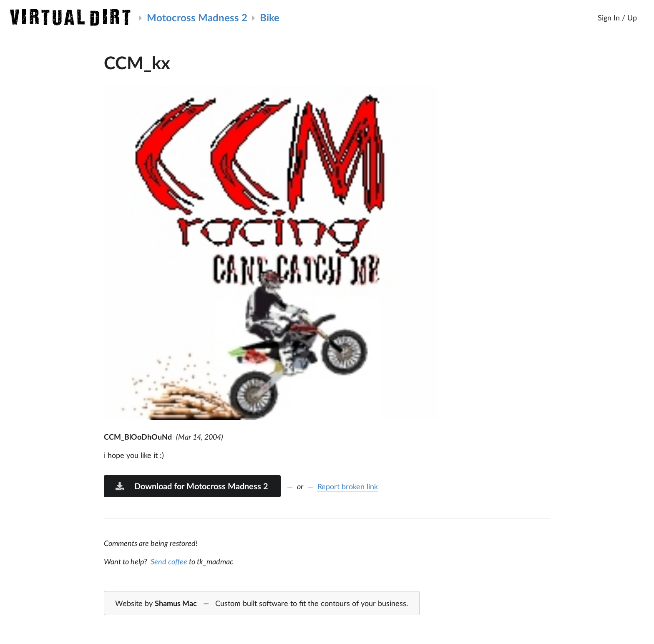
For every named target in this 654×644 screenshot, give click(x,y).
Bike (270, 17)
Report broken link (348, 486)
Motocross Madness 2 (197, 17)
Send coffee (169, 561)
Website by (262, 604)
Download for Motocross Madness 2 (191, 486)
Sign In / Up (617, 18)
